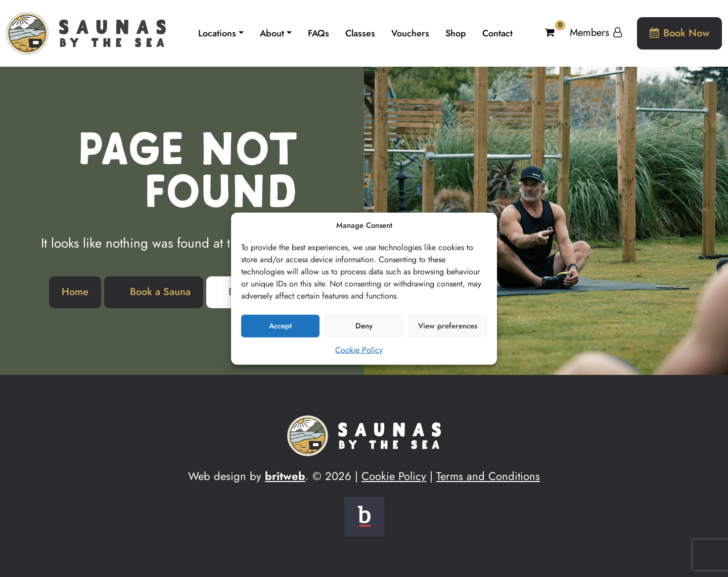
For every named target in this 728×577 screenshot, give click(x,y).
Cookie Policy (359, 349)
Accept (280, 326)
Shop (456, 33)
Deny (364, 326)
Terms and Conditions (488, 476)
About (272, 33)
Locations (217, 33)
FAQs (318, 33)
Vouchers (410, 33)
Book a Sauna (160, 292)
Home (75, 292)
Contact (497, 33)
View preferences (448, 326)
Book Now (679, 33)
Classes (360, 33)
